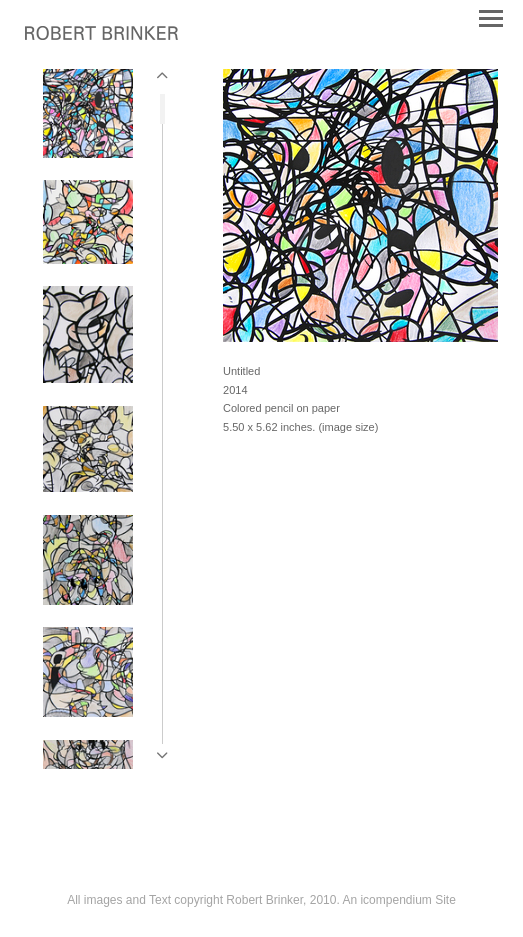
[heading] (101, 36)
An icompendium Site (398, 900)
